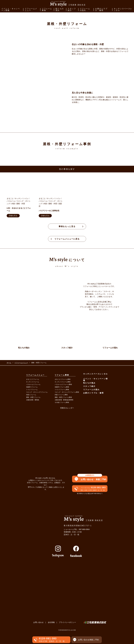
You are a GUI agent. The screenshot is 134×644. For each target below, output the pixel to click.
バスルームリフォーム (33, 384)
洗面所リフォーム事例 (62, 387)
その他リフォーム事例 (62, 402)
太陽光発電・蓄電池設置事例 (64, 400)
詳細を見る (13, 216)
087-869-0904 (84, 529)
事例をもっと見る (67, 226)
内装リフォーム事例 (61, 395)
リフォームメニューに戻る (67, 239)
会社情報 (51, 622)
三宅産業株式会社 (95, 622)
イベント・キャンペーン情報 (11, 10)
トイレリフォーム (32, 390)
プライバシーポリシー (67, 622)
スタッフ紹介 (72, 10)
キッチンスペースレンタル (123, 10)
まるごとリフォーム (33, 379)
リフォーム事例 (47, 10)
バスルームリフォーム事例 (63, 384)
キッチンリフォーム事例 (63, 382)
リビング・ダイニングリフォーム (37, 392)
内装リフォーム (31, 395)
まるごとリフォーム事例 (63, 379)
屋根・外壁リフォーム (33, 397)
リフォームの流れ (85, 10)
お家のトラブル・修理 (101, 10)
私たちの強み (60, 10)
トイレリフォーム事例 (62, 390)
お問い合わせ (38, 622)
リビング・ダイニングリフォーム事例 (67, 392)
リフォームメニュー (31, 10)
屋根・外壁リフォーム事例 (63, 397)
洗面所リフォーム (32, 387)
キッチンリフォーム (33, 382)
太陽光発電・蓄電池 (33, 400)
